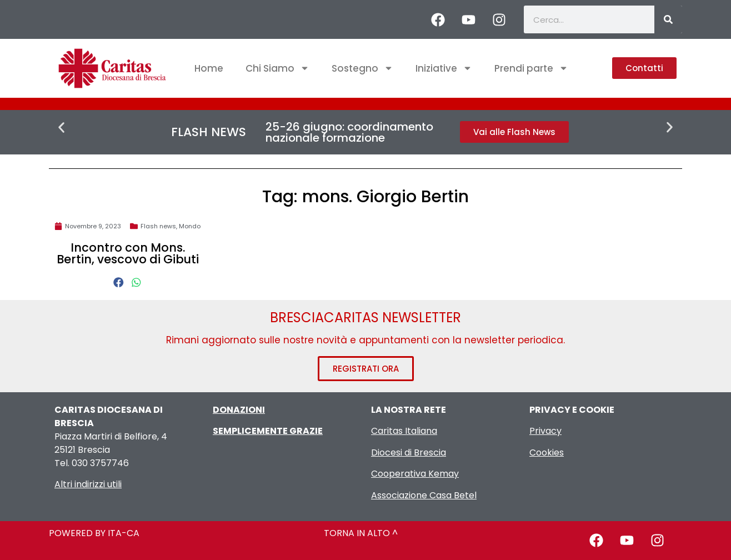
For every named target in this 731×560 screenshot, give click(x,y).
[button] (61, 127)
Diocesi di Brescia (409, 452)
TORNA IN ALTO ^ (361, 533)
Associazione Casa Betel (424, 495)
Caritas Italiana (404, 431)
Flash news (158, 226)
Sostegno (362, 68)
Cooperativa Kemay (415, 474)
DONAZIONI (239, 410)
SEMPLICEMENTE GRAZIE (268, 431)
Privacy (545, 431)
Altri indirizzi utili (88, 484)
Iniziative (444, 68)
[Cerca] (668, 19)
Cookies (547, 452)
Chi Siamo (277, 68)
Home (209, 68)
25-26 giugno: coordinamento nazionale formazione (349, 132)
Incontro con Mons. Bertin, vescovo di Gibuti (128, 253)
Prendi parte (531, 68)
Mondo (190, 226)
